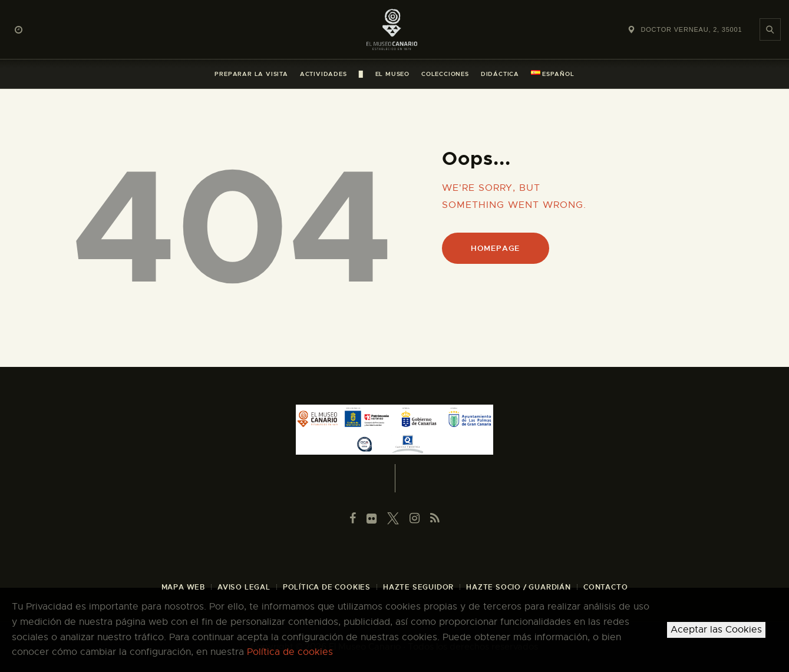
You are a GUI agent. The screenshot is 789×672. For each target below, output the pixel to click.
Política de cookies (290, 652)
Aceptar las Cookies (716, 630)
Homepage (495, 248)
